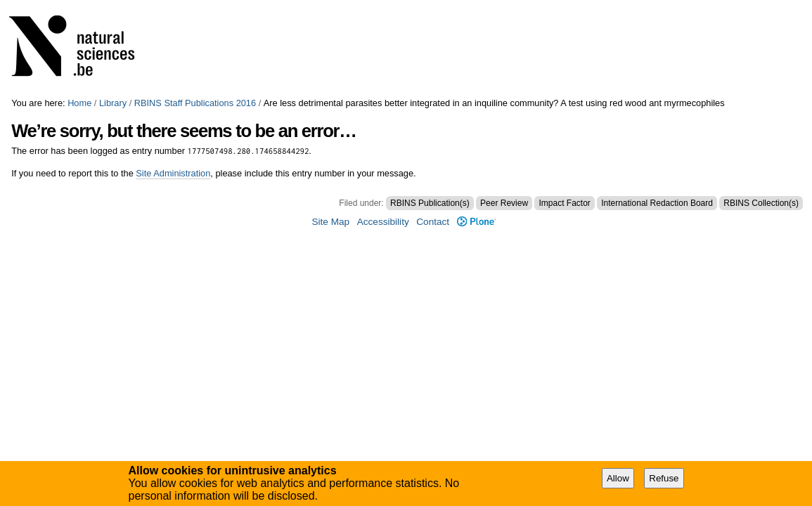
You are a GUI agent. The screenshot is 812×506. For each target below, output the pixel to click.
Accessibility (383, 222)
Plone (476, 222)
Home (79, 103)
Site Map (330, 222)
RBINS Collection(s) (761, 203)
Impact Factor (564, 203)
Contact (433, 222)
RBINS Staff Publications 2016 (195, 103)
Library (113, 103)
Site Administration (173, 173)
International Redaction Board (657, 203)
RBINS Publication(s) (430, 203)
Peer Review (504, 203)
